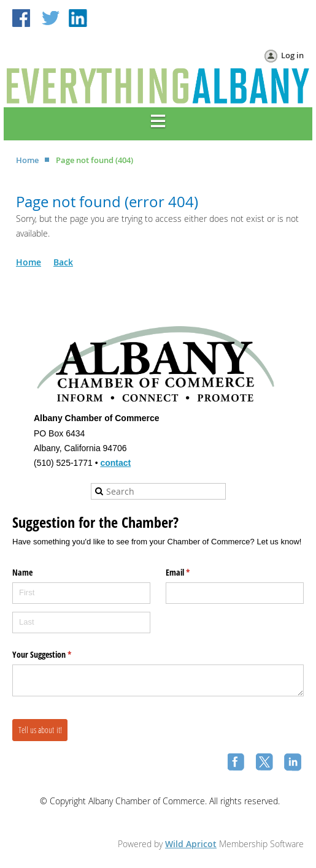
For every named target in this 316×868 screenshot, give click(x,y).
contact (115, 463)
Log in (292, 55)
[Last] (81, 622)
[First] (81, 593)
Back (63, 262)
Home (27, 160)
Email (192, 573)
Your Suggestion (56, 655)
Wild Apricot (191, 844)
